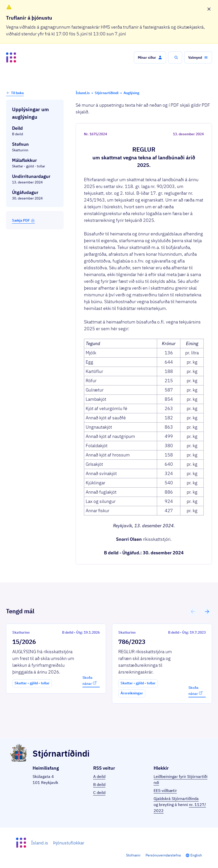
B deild (99, 784)
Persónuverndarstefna (163, 855)
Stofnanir (133, 855)
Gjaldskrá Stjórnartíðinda (176, 798)
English (196, 855)
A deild (99, 776)
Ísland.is (40, 843)
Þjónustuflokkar (69, 843)
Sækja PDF (23, 220)
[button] (150, 57)
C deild (99, 792)
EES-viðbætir (165, 790)
